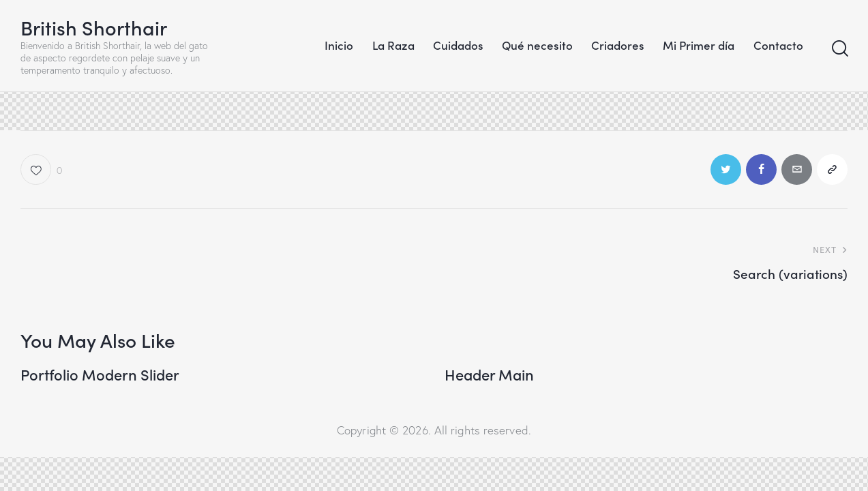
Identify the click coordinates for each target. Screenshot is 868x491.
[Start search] (839, 49)
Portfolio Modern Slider (100, 374)
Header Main (489, 374)
